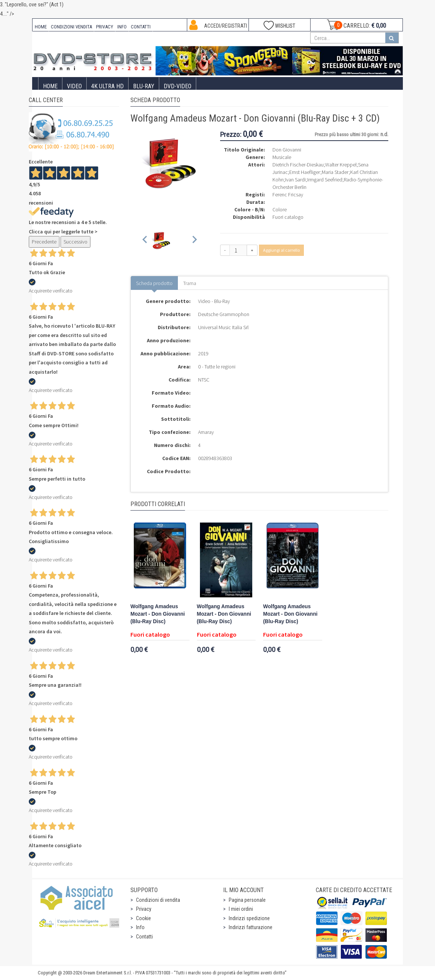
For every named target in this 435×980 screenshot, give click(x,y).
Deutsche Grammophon (224, 314)
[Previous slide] (145, 241)
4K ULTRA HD (107, 86)
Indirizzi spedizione (249, 918)
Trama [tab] (190, 283)
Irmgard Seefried (325, 180)
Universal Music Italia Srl (223, 327)
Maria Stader (335, 172)
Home (50, 86)
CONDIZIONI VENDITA (71, 27)
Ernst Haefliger (305, 172)
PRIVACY (105, 27)
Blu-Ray (144, 86)
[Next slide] (194, 241)
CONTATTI (141, 27)
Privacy (144, 909)
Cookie (144, 918)
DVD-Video (178, 86)
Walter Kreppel (341, 165)
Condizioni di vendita (158, 900)
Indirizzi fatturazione (251, 927)
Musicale (282, 157)
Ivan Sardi (295, 180)
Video (74, 86)
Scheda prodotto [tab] (154, 283)
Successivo (75, 242)
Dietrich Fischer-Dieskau (298, 165)
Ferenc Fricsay (288, 195)
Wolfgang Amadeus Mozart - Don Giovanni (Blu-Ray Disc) (158, 614)
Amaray (206, 432)
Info (140, 927)
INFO (122, 27)
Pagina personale (247, 900)
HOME (41, 27)
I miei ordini (241, 909)
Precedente (44, 242)
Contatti (144, 937)
